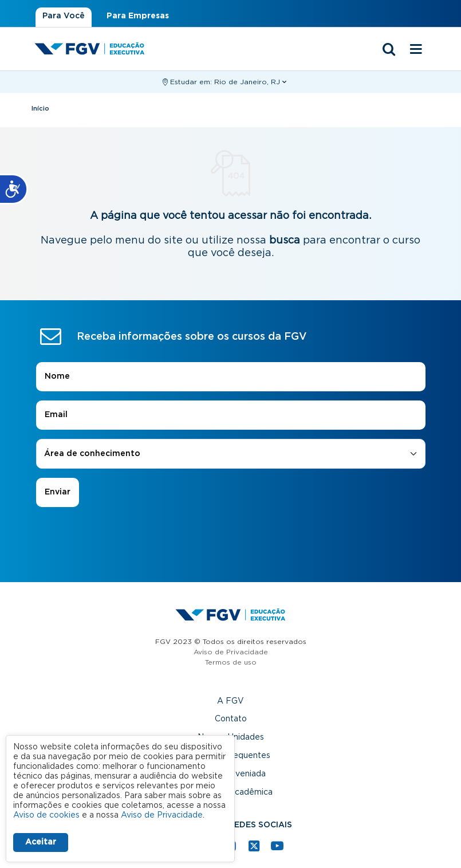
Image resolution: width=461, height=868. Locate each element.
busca (285, 241)
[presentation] (231, 539)
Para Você (64, 16)
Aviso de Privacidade (231, 652)
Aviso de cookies (46, 815)
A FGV (230, 701)
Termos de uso (231, 662)
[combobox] (231, 454)
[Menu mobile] (416, 50)
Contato (231, 719)
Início (40, 109)
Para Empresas (138, 16)
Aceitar (41, 842)
